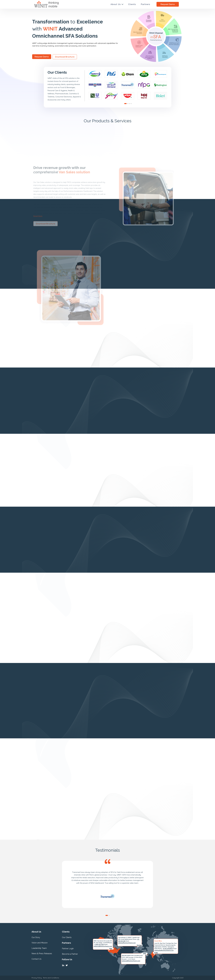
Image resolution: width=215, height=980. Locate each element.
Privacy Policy (37, 978)
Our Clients (67, 937)
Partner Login (68, 949)
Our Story (36, 937)
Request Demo (168, 4)
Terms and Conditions (51, 978)
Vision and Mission (40, 943)
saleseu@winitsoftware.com (127, 943)
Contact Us (36, 959)
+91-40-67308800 (168, 949)
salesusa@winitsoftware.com (103, 946)
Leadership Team (39, 948)
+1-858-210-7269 (99, 945)
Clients (132, 4)
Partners (146, 4)
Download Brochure (42, 57)
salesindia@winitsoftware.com (164, 950)
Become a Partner (70, 954)
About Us (116, 4)
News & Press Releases (42, 954)
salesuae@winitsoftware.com (131, 961)
